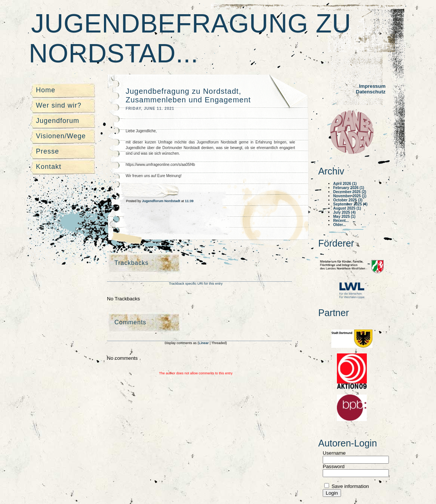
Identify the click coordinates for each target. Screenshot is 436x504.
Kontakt (49, 167)
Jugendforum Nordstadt (162, 201)
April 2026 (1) (345, 184)
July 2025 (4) (344, 212)
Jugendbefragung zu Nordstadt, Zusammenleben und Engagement (188, 95)
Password (334, 466)
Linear (204, 343)
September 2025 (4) (350, 204)
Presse (47, 151)
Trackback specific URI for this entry (196, 284)
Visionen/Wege (61, 136)
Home (46, 90)
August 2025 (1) (347, 208)
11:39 (189, 201)
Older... (340, 225)
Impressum (372, 86)
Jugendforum (58, 121)
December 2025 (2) (350, 192)
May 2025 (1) (344, 217)
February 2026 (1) (349, 188)
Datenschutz (371, 92)
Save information (350, 486)
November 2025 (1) (350, 196)
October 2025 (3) (348, 200)
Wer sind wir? (59, 105)
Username (334, 453)
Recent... (341, 221)
